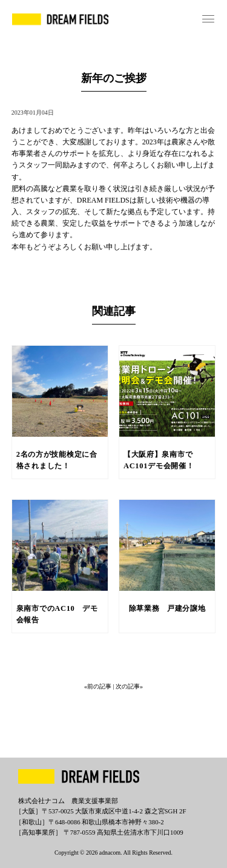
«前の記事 (99, 686)
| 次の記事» (128, 686)
